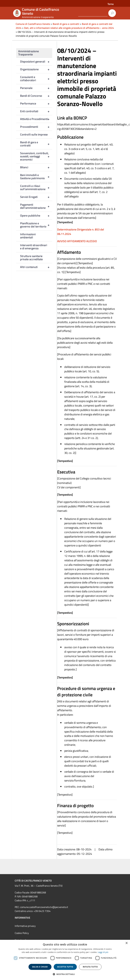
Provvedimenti (36, 127)
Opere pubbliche (36, 216)
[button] (65, 974)
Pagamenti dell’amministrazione (36, 206)
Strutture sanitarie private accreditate (31, 258)
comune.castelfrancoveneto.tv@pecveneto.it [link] (44, 907)
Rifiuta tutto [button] (90, 967)
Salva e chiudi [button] (40, 967)
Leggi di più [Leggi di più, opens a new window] (103, 952)
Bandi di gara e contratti (36, 144)
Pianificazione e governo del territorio (36, 225)
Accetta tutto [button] (65, 967)
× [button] (126, 943)
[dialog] (65, 960)
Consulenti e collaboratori (36, 79)
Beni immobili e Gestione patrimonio (36, 177)
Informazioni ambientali (28, 236)
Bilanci (36, 167)
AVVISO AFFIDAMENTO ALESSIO (77, 241)
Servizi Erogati (36, 197)
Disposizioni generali (36, 62)
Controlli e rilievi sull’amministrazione (36, 188)
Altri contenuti (36, 267)
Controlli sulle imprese (34, 134)
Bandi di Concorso (36, 96)
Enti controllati (36, 111)
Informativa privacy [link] (25, 926)
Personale (36, 88)
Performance (36, 104)
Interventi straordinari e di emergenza (34, 247)
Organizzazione (36, 69)
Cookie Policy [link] (22, 933)
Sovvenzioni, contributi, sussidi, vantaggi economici (36, 156)
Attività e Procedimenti (36, 119)
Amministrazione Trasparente (29, 53)
